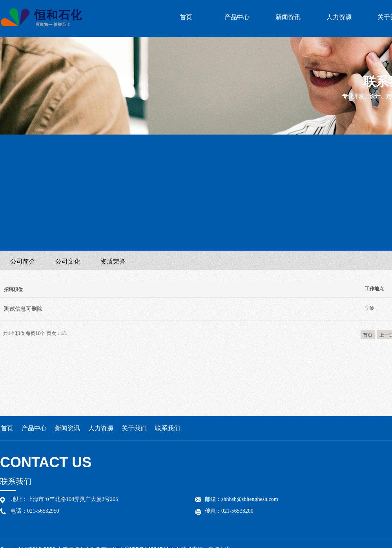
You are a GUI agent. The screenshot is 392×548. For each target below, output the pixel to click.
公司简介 (23, 261)
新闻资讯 (288, 17)
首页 (186, 17)
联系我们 (168, 428)
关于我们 (134, 428)
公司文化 (68, 261)
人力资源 (339, 17)
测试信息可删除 (23, 309)
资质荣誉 (113, 261)
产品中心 (237, 17)
